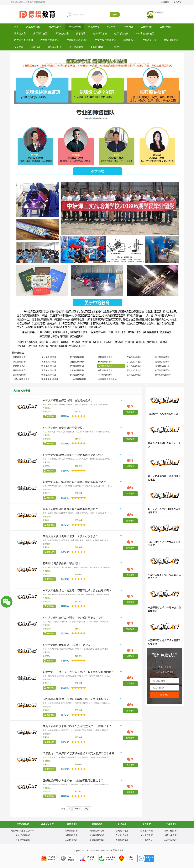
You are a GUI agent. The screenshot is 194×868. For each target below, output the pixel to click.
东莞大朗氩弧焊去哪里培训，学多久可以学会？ (70, 536)
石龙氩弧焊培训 (162, 357)
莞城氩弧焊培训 (105, 357)
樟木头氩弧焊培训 (163, 375)
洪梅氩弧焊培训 (49, 375)
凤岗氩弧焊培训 (49, 370)
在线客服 (165, 2)
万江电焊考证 (147, 840)
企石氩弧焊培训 (77, 362)
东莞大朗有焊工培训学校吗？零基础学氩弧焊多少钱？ (74, 482)
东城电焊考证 (147, 835)
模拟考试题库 (55, 27)
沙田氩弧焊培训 (162, 370)
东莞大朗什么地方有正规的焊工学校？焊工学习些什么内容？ (78, 672)
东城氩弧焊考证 (97, 835)
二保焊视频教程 (23, 840)
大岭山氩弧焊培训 (21, 379)
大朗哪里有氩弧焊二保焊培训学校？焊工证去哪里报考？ (76, 699)
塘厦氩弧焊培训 (20, 370)
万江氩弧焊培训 (77, 357)
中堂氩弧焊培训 (105, 375)
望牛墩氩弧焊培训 (50, 379)
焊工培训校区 (40, 34)
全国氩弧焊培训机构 (107, 379)
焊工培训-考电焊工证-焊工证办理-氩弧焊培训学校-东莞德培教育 (38, 14)
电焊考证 (129, 27)
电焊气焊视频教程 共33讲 (23, 831)
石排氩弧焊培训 (49, 362)
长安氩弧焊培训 (77, 370)
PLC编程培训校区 (145, 34)
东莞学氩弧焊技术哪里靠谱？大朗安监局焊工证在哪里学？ (77, 726)
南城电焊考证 (147, 831)
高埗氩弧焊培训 (134, 375)
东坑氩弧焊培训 (20, 366)
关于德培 (81, 34)
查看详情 (130, 412)
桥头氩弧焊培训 (134, 362)
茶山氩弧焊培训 (20, 362)
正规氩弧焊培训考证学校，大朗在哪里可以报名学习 (73, 781)
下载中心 (117, 47)
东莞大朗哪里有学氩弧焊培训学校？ (64, 428)
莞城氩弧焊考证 (97, 840)
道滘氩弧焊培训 (20, 375)
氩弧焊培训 (75, 27)
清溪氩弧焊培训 (162, 366)
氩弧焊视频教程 (23, 835)
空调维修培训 (171, 40)
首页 (16, 27)
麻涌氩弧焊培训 (77, 375)
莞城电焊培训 (122, 840)
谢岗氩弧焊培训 (162, 362)
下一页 (77, 809)
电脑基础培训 (55, 47)
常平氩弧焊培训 (49, 366)
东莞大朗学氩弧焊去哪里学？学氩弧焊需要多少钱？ (73, 455)
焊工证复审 (20, 34)
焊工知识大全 (62, 34)
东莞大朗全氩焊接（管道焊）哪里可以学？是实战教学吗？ (77, 591)
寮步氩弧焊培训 (77, 366)
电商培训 (36, 47)
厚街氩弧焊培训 (134, 370)
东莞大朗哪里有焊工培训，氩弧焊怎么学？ (68, 401)
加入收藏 (177, 2)
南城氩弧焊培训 (20, 357)
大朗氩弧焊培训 (105, 366)
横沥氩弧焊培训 (105, 362)
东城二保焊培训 (171, 835)
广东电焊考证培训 (50, 40)
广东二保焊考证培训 (105, 40)
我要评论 (65, 416)
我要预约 (49, 416)
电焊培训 (112, 27)
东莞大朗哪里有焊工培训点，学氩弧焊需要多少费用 (73, 618)
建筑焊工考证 (100, 34)
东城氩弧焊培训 (49, 357)
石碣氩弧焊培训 (134, 357)
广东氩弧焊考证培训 (77, 40)
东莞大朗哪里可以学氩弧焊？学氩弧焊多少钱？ (70, 509)
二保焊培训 (147, 27)
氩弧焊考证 (94, 27)
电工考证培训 (121, 34)
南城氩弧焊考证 (97, 831)
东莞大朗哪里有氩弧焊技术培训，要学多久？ (69, 645)
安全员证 (19, 47)
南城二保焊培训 (171, 831)
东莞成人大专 (150, 40)
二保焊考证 (166, 27)
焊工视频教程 (33, 27)
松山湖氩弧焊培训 (78, 379)
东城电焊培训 (122, 835)
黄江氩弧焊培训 (134, 366)
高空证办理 (129, 40)
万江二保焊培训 (171, 840)
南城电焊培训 (122, 831)
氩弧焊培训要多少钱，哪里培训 (61, 563)
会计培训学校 (76, 47)
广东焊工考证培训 (23, 40)
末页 (87, 809)
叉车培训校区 (98, 47)
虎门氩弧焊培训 (105, 370)
